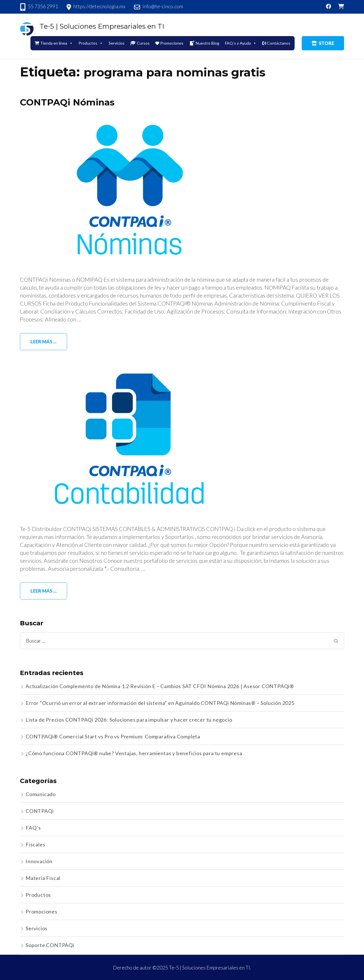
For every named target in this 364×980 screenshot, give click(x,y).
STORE (323, 43)
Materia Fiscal (43, 878)
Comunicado (41, 794)
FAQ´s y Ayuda (241, 43)
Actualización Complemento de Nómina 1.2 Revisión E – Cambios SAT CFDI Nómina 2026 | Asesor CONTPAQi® (160, 686)
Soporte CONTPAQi (50, 945)
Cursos (140, 43)
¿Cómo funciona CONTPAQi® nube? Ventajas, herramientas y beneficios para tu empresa (134, 753)
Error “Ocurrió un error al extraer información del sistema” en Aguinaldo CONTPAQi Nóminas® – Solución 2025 (160, 703)
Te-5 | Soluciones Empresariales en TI (102, 26)
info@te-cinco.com (163, 6)
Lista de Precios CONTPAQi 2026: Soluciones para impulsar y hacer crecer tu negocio (129, 720)
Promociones (169, 43)
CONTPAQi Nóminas (68, 102)
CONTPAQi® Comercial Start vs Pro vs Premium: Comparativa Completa (113, 736)
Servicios (117, 43)
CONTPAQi (40, 811)
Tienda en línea (54, 43)
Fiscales (35, 844)
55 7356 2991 (43, 6)
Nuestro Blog (204, 43)
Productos (91, 43)
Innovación (39, 861)
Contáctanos (276, 43)
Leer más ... (44, 341)
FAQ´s (33, 828)
